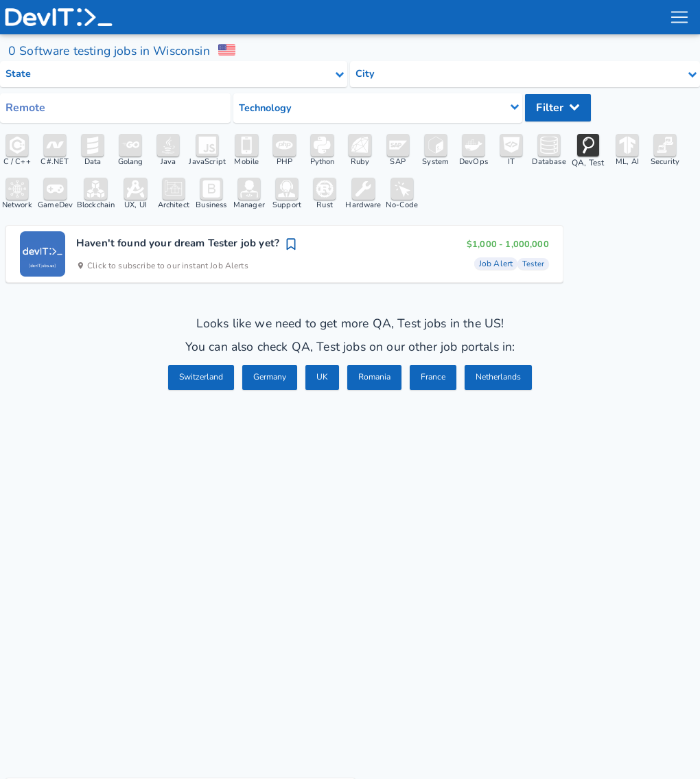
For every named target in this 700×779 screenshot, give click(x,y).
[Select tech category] (378, 108)
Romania (375, 378)
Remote (25, 108)
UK (322, 378)
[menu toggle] (679, 17)
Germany (267, 378)
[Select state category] (174, 74)
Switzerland (195, 378)
